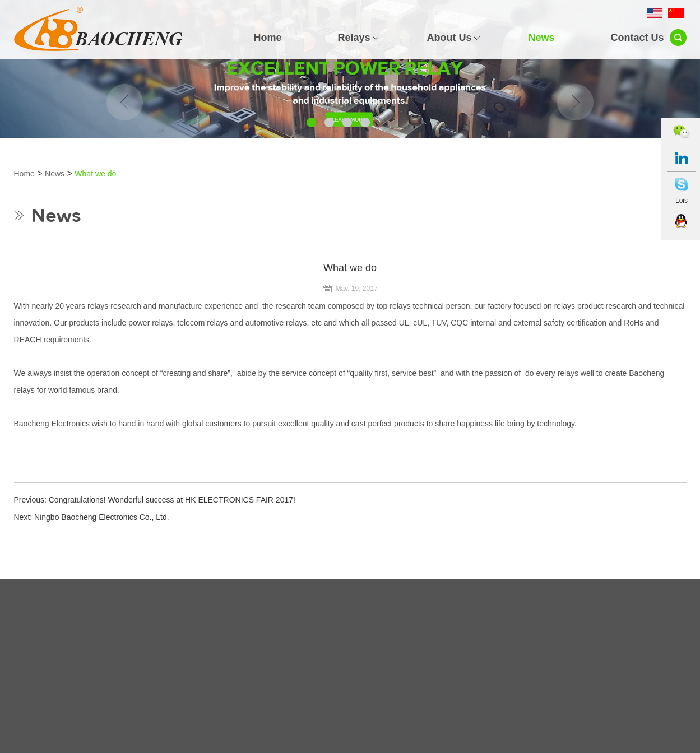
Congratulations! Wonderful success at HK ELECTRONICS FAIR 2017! (172, 500)
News (541, 38)
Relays (354, 38)
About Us (449, 38)
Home (267, 38)
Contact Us (637, 38)
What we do (95, 174)
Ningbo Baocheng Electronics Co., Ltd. (101, 517)
